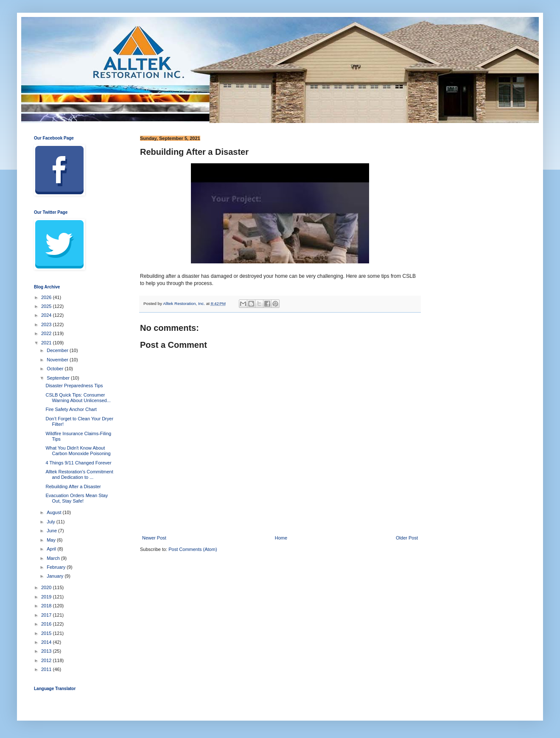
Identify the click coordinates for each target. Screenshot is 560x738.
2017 (47, 615)
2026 (47, 297)
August (55, 512)
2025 (47, 306)
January (56, 576)
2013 (47, 651)
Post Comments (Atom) (193, 549)
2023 (47, 324)
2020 (47, 587)
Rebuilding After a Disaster (73, 486)
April (52, 549)
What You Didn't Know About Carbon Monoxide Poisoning (78, 451)
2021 (47, 343)
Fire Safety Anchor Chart (71, 409)
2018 (47, 606)
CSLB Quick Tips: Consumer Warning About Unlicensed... (78, 398)
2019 (47, 597)
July (52, 522)
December (58, 350)
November (58, 360)
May (52, 540)
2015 (47, 633)
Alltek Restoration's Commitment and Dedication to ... (79, 474)
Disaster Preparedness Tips (74, 386)
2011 (47, 669)
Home (281, 538)
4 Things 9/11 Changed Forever (78, 463)
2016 (47, 624)
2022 (47, 333)
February (57, 567)
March (54, 558)
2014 (47, 642)
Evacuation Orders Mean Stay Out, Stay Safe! (77, 498)
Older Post (407, 538)
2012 (47, 660)
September (59, 378)
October (56, 369)
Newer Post (154, 538)
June (52, 531)
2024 (47, 315)
